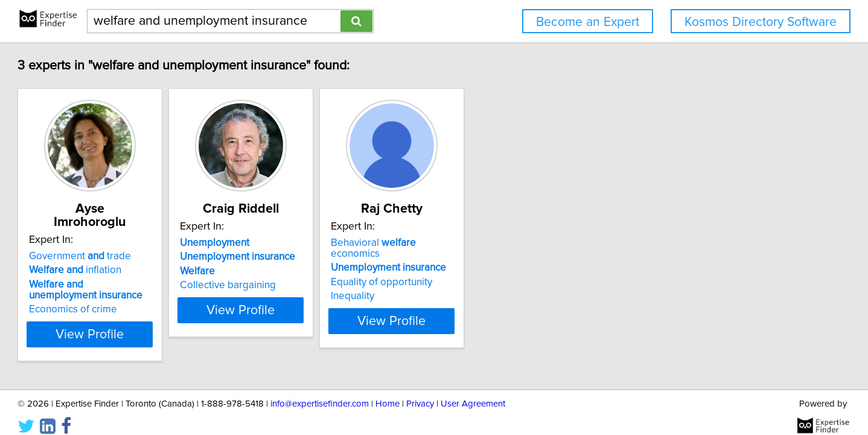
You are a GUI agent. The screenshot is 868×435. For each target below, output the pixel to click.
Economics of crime (127, 296)
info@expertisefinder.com (320, 391)
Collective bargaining (312, 285)
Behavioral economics (514, 243)
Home (388, 391)
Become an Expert (588, 22)
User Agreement (473, 391)
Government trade (134, 243)
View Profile (160, 321)
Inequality (467, 285)
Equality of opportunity (496, 271)
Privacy (420, 391)
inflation (129, 257)
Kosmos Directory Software (761, 22)
